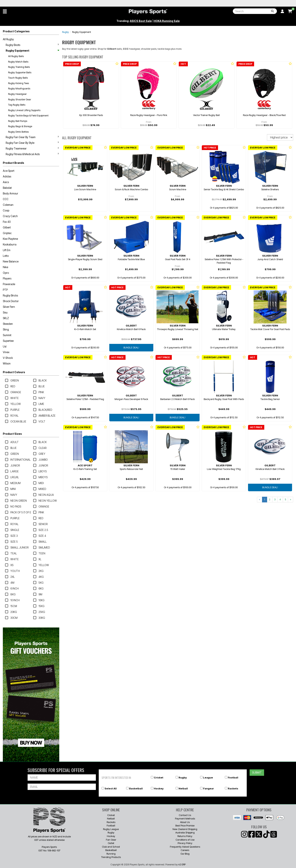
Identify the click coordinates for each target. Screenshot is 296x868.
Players (7, 278)
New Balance (11, 261)
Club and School (111, 847)
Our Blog (185, 854)
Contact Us (185, 815)
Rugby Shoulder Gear (20, 99)
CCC (6, 199)
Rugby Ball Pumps (18, 121)
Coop (6, 210)
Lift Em (7, 250)
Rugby (66, 32)
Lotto (6, 256)
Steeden (8, 324)
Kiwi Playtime (10, 239)
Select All (111, 788)
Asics (6, 182)
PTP (5, 290)
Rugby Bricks (10, 295)
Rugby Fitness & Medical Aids (32, 154)
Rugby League (111, 829)
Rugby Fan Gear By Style (32, 143)
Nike (5, 267)
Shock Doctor (11, 301)
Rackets (233, 788)
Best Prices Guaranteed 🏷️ (33, 3)
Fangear (209, 788)
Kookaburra (10, 244)
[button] (5, 11)
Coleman (8, 205)
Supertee (8, 341)
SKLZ (6, 318)
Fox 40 (7, 222)
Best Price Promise (185, 825)
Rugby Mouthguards (19, 88)
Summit (7, 335)
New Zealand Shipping (185, 829)
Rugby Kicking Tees (18, 83)
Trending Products (111, 857)
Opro (6, 273)
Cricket (159, 777)
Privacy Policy (185, 843)
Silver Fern (9, 307)
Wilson (7, 363)
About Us (185, 822)
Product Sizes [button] (12, 434)
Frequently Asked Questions (185, 847)
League (208, 777)
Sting (6, 329)
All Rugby (8, 39)
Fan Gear (111, 840)
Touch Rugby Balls (18, 78)
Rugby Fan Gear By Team (32, 137)
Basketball (136, 788)
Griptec (7, 233)
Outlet (111, 843)
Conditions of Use (185, 840)
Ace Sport (9, 171)
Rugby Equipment (32, 51)
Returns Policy (185, 836)
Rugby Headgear (17, 94)
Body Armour (10, 193)
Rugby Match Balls (18, 62)
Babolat (7, 188)
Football (233, 777)
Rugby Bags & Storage (20, 126)
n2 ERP (182, 864)
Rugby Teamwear (32, 148)
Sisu (5, 312)
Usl (5, 346)
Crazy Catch (10, 216)
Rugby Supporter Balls (20, 72)
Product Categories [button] (16, 31)
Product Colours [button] (14, 372)
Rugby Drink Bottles (18, 132)
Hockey (159, 788)
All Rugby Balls (16, 56)
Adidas (7, 176)
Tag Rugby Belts (17, 105)
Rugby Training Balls (19, 67)
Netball (183, 788)
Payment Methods (185, 818)
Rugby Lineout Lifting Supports (24, 110)
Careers (185, 850)
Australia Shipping (185, 832)
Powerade (9, 284)
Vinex (6, 352)
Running (111, 854)
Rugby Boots (32, 45)
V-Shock (8, 358)
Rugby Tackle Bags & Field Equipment (28, 115)
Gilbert (7, 227)
